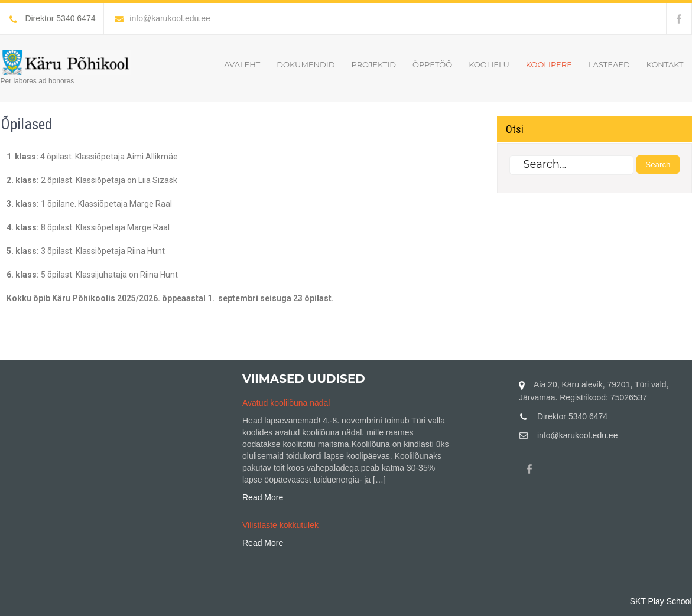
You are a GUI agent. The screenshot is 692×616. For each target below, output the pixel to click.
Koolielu (489, 64)
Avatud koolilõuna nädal (286, 403)
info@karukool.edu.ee (162, 18)
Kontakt (665, 64)
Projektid (373, 64)
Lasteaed (609, 64)
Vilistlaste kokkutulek (280, 525)
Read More (263, 497)
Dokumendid (306, 64)
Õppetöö (432, 64)
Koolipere (549, 64)
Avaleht (242, 64)
